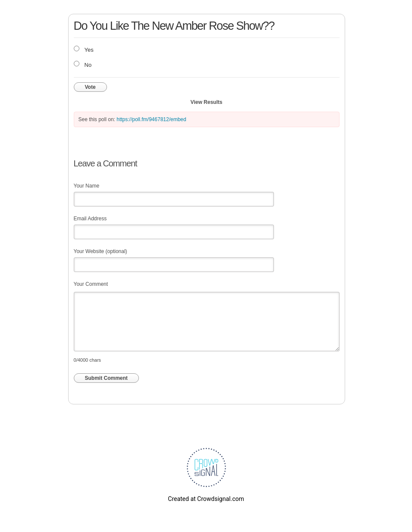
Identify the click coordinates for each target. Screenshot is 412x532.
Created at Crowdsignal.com (206, 499)
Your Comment (91, 284)
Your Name (87, 186)
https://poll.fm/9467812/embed (151, 119)
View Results (207, 102)
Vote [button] (90, 87)
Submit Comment (106, 378)
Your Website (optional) (101, 251)
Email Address (90, 219)
